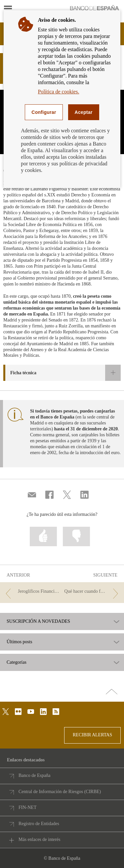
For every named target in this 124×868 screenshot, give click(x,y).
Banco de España (34, 775)
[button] (62, 373)
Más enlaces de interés (39, 839)
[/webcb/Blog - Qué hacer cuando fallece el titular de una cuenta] (93, 592)
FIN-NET (27, 807)
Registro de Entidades (39, 824)
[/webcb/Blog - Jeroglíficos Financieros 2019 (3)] (31, 592)
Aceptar (84, 112)
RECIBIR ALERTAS (92, 735)
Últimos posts (19, 642)
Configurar (44, 112)
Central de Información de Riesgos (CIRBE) (60, 792)
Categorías (17, 662)
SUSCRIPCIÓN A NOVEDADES (38, 621)
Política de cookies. (59, 92)
